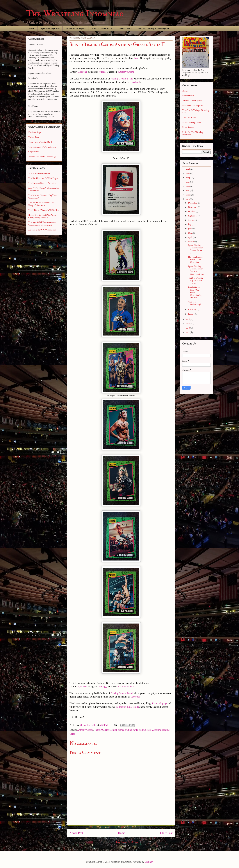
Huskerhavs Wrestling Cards (40, 142)
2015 (188, 332)
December (193, 203)
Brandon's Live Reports (102, 28)
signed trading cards (128, 730)
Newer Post (76, 833)
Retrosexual (111, 730)
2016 (188, 328)
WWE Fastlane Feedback (39, 173)
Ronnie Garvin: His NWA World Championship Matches (42, 216)
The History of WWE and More (42, 147)
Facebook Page (35, 132)
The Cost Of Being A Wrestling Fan (153, 28)
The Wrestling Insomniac (75, 14)
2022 (188, 186)
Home (32, 28)
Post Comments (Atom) (128, 842)
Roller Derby (188, 96)
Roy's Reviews (188, 127)
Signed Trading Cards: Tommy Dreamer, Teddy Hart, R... (196, 270)
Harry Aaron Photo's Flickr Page (42, 157)
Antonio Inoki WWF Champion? (42, 230)
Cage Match (34, 152)
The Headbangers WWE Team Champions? (195, 260)
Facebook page (159, 703)
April (190, 237)
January (192, 314)
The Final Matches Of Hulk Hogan (43, 178)
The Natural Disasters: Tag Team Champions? (43, 197)
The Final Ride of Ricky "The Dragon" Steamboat (41, 204)
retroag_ (103, 72)
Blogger (149, 862)
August (191, 220)
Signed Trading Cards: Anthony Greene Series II (195, 249)
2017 (188, 324)
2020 (188, 195)
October (192, 211)
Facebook (136, 82)
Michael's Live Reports (76, 28)
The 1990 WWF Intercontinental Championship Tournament (42, 224)
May (190, 233)
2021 (188, 190)
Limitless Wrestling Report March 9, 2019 (196, 281)
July (190, 224)
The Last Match (125, 28)
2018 (188, 319)
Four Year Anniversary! (194, 303)
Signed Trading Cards (50, 28)
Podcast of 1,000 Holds (127, 707)
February (192, 310)
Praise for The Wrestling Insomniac (193, 134)
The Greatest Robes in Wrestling (42, 183)
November (193, 207)
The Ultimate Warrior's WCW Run (44, 210)
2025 (188, 173)
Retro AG (99, 730)
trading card (145, 730)
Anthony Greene (126, 72)
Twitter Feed (34, 137)
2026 (188, 169)
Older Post (166, 833)
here (136, 58)
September (193, 216)
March (191, 242)
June (190, 229)
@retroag (82, 72)
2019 (188, 199)
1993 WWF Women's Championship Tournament (44, 189)
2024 (188, 177)
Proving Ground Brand (122, 79)
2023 (188, 182)
